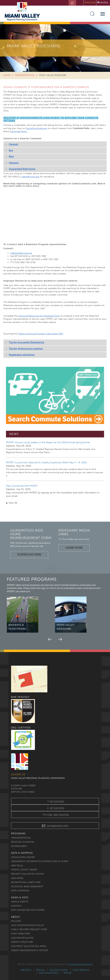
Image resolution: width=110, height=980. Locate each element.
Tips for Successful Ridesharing (26, 342)
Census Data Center (23, 857)
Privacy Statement (81, 970)
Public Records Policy (49, 973)
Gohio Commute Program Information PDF (41, 334)
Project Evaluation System (27, 874)
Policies (16, 921)
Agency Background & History (30, 950)
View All (11, 503)
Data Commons (20, 891)
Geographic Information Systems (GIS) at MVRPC (40, 861)
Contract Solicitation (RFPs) (29, 946)
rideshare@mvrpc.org (21, 253)
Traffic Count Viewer (24, 870)
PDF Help (40, 970)
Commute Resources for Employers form (39, 316)
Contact (16, 906)
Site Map (68, 973)
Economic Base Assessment (27, 886)
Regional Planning (23, 842)
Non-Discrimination (59, 970)
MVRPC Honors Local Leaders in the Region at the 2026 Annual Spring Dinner (48, 442)
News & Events (20, 902)
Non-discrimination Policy (28, 925)
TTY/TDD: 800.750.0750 (56, 815)
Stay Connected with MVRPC (22, 486)
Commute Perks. (19, 131)
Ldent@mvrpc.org (30, 177)
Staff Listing (26, 970)
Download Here (29, 555)
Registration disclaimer (22, 355)
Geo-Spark (17, 878)
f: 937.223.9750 (56, 808)
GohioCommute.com (37, 128)
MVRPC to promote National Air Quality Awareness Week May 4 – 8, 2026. (47, 463)
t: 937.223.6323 (56, 802)
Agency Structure (22, 942)
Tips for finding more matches (26, 349)
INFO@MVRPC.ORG (55, 826)
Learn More (74, 548)
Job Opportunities (22, 938)
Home (7, 75)
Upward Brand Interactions (80, 964)
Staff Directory (21, 934)
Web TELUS (17, 866)
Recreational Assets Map (26, 882)
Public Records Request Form (29, 929)
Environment (19, 846)
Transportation (25, 75)
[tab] (55, 144)
